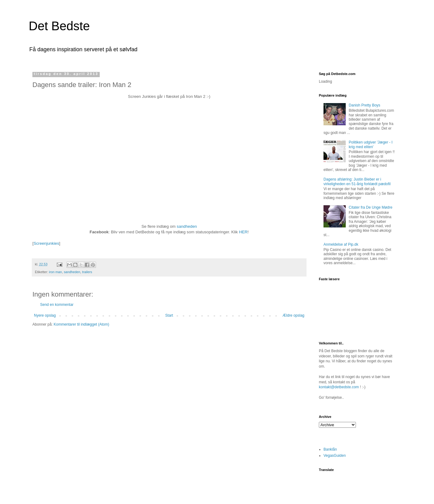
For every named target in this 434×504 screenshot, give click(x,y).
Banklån (330, 449)
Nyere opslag (45, 315)
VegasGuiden (335, 456)
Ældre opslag (293, 315)
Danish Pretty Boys (365, 105)
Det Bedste (59, 26)
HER (243, 232)
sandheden (187, 226)
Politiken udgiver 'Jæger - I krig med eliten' (371, 144)
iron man (56, 272)
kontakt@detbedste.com (339, 387)
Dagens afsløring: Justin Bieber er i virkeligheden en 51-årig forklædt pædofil (357, 181)
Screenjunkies (46, 243)
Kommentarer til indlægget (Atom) (81, 324)
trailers (87, 272)
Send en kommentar (57, 305)
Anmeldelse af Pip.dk (341, 244)
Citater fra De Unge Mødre (371, 207)
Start (169, 315)
